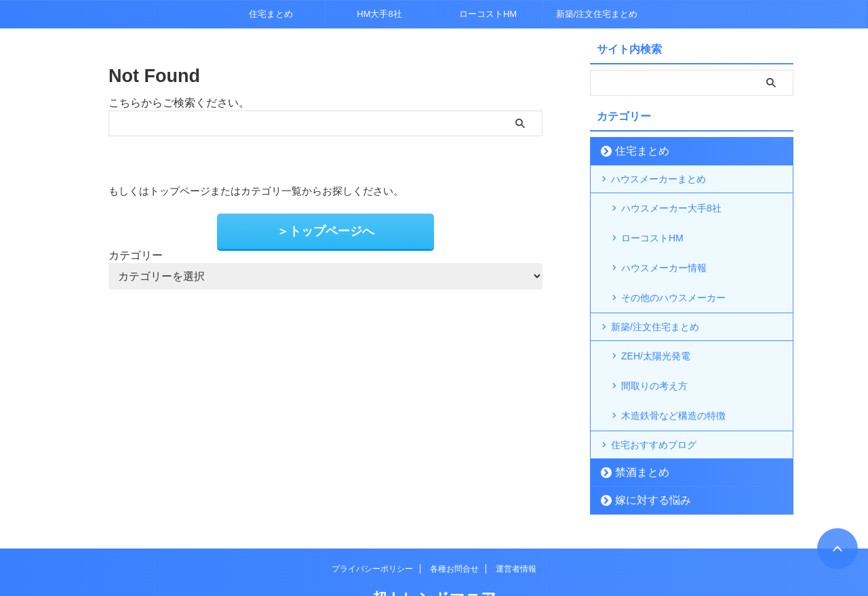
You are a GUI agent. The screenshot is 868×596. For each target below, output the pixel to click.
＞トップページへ (325, 230)
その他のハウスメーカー (673, 272)
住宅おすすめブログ (654, 399)
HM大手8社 (379, 14)
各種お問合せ (454, 523)
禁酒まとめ (635, 426)
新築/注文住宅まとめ (597, 14)
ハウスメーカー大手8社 (671, 207)
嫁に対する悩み (644, 454)
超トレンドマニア (434, 552)
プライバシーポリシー (372, 523)
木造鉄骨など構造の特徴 (673, 371)
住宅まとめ (271, 14)
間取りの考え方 (654, 349)
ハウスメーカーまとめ (658, 179)
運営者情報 (516, 523)
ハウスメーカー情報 (664, 250)
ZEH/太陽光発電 (656, 327)
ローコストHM (488, 14)
